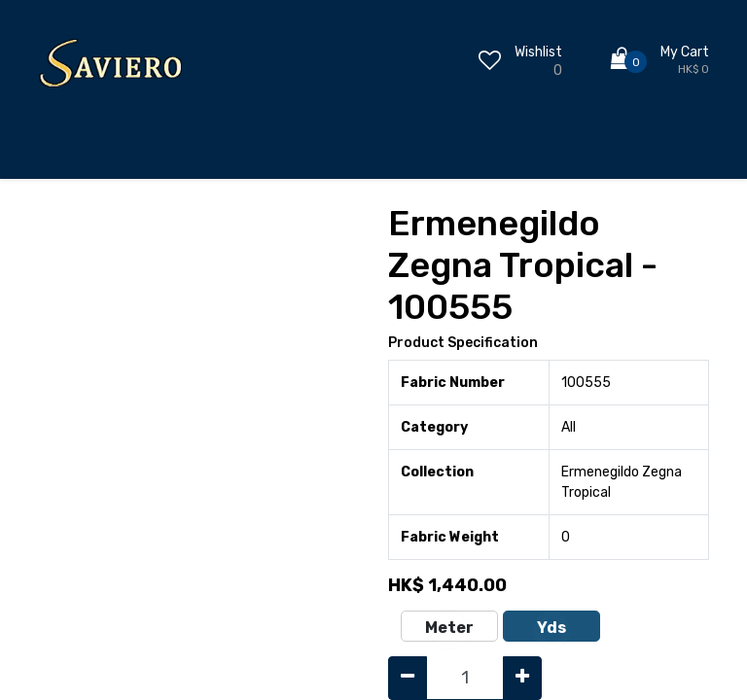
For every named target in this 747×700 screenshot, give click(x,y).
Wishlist (538, 52)
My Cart (685, 52)
